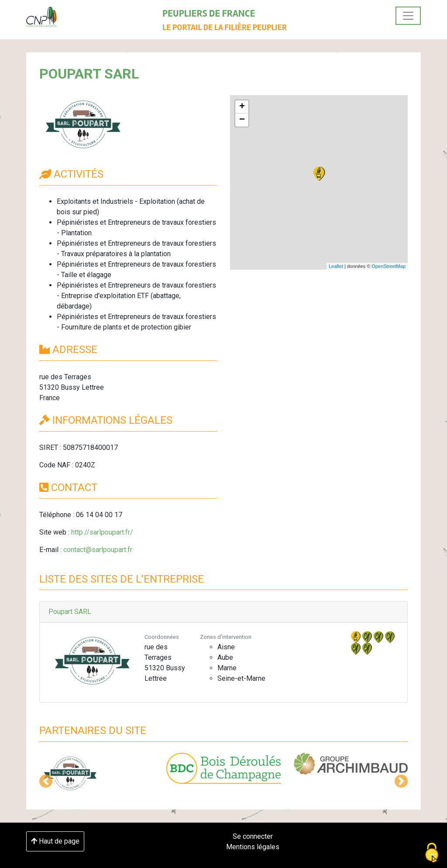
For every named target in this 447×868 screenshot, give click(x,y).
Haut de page (55, 841)
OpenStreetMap (389, 266)
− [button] (242, 120)
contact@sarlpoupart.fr (98, 550)
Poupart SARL (70, 612)
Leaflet (336, 266)
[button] (46, 781)
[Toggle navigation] (408, 16)
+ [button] (242, 107)
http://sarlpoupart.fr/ (102, 532)
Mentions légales (253, 847)
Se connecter (253, 836)
